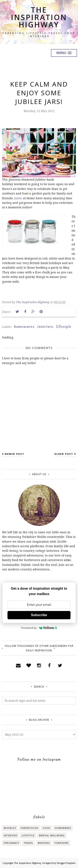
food (47, 828)
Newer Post (15, 454)
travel (28, 843)
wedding (44, 843)
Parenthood (30, 828)
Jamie (18, 198)
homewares (24, 327)
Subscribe (39, 615)
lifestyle (64, 327)
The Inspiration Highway (39, 17)
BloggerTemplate (66, 863)
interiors (45, 327)
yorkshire (61, 843)
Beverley (10, 828)
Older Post (64, 454)
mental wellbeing (52, 835)
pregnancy (12, 843)
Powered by (39, 628)
